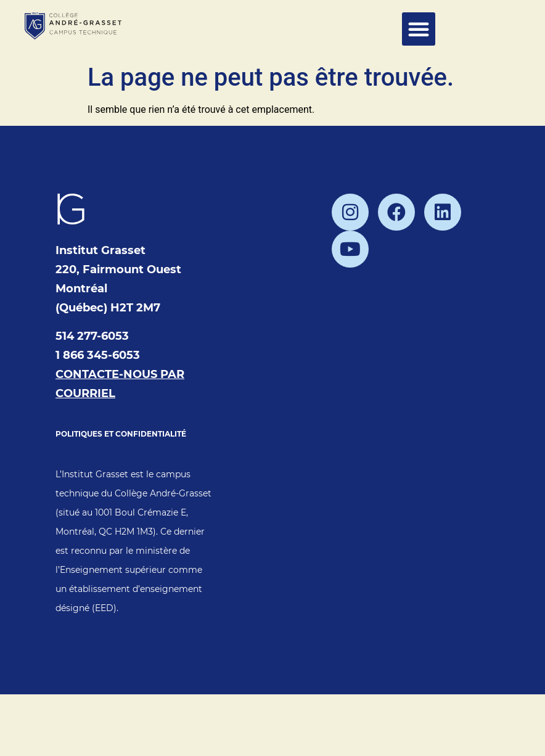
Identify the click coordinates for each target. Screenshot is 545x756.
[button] (419, 29)
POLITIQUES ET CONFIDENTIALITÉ (121, 434)
